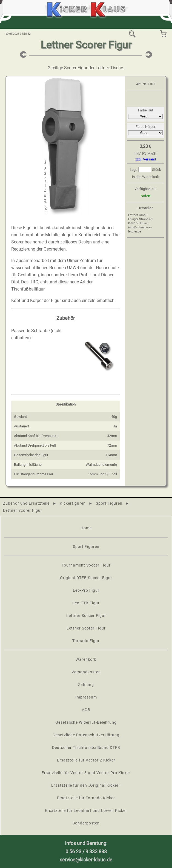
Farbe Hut (146, 110)
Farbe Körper (145, 127)
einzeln (89, 301)
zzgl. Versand (146, 159)
